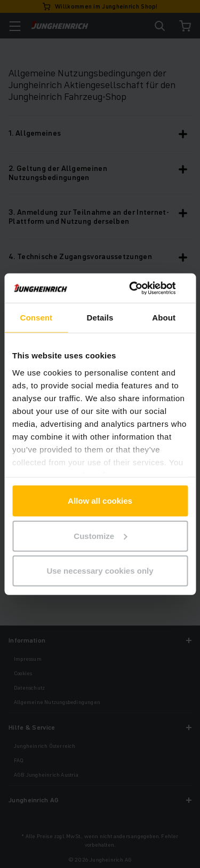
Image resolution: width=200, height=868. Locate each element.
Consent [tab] (36, 318)
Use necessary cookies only (100, 571)
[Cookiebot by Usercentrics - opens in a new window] (142, 288)
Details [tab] (100, 318)
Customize (100, 535)
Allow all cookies (100, 501)
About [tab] (164, 318)
